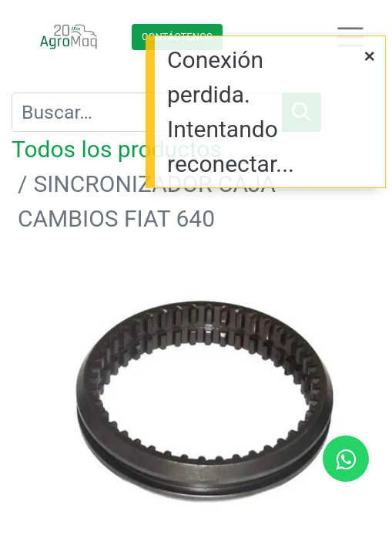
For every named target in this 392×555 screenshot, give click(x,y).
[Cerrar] (370, 56)
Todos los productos (117, 149)
